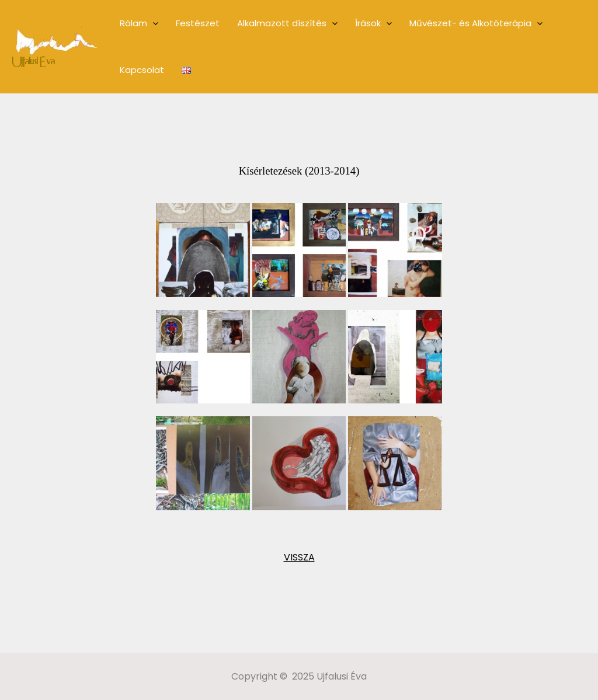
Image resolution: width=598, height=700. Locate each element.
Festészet (198, 23)
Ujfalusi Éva (33, 62)
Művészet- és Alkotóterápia (476, 23)
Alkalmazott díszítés (287, 23)
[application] (153, 23)
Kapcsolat (142, 70)
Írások (373, 23)
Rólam (139, 23)
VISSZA (299, 557)
